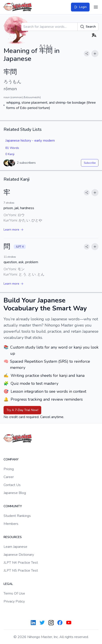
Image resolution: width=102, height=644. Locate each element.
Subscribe (90, 163)
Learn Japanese (15, 547)
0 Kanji (10, 154)
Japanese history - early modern (30, 141)
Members (11, 524)
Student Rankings (17, 516)
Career (9, 477)
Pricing (9, 469)
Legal (8, 584)
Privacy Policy (14, 601)
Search (88, 27)
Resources (13, 537)
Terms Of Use (14, 593)
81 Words (12, 148)
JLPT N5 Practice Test (21, 571)
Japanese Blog (15, 493)
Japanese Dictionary (19, 555)
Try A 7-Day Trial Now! (22, 410)
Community (13, 506)
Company (11, 459)
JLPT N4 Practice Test (21, 563)
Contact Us (12, 485)
